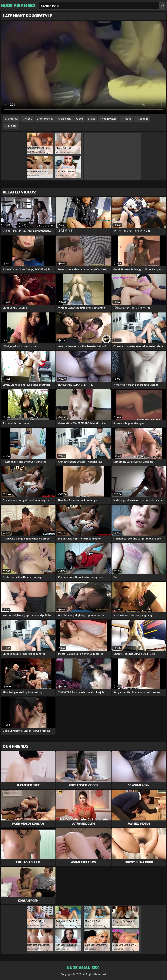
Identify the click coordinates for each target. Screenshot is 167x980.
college (144, 119)
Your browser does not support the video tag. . (83, 67)
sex (81, 119)
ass (93, 119)
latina (128, 119)
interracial (46, 119)
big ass (12, 126)
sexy (29, 119)
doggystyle (110, 119)
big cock (66, 119)
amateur (13, 119)
